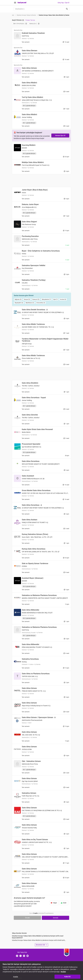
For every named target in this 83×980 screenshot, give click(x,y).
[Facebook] (17, 956)
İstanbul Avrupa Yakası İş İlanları (26, 15)
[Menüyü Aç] (15, 3)
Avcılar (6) (63, 299)
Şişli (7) (55, 299)
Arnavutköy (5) (41, 303)
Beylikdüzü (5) (30, 303)
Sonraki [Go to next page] (56, 918)
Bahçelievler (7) (46, 299)
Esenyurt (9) (36, 299)
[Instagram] (24, 956)
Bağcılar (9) (18, 299)
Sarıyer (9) (27, 299)
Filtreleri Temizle (30, 20)
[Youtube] (28, 956)
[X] (21, 956)
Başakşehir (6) (19, 303)
